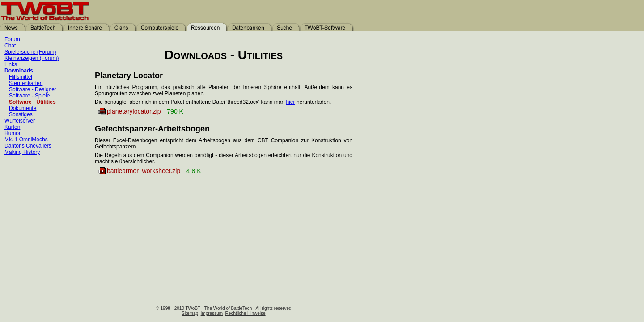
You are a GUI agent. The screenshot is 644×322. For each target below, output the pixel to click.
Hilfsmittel (21, 77)
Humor (13, 133)
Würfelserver (20, 121)
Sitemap (190, 313)
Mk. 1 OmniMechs (26, 140)
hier (291, 102)
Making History (22, 152)
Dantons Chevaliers (28, 146)
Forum (12, 39)
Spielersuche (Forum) (30, 52)
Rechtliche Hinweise (246, 313)
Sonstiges (21, 114)
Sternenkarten (26, 83)
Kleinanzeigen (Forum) (32, 58)
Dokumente (23, 108)
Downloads (19, 71)
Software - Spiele (29, 96)
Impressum (212, 313)
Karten (12, 127)
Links (11, 64)
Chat (10, 46)
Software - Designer (33, 89)
